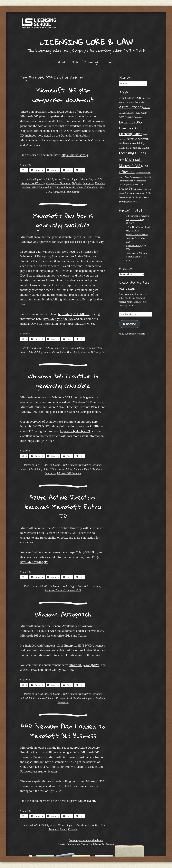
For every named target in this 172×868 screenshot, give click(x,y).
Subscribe (130, 324)
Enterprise (88, 183)
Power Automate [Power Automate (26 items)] (136, 177)
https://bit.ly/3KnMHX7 (74, 314)
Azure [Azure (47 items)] (138, 98)
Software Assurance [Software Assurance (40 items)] (135, 193)
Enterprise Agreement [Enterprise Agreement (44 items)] (137, 139)
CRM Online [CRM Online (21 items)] (136, 113)
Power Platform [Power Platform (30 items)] (126, 181)
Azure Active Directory (33, 183)
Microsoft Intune (64, 469)
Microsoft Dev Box (61, 352)
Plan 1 (76, 352)
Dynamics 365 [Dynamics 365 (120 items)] (130, 122)
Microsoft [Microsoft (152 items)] (133, 159)
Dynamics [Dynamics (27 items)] (138, 117)
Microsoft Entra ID (65, 188)
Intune (47, 352)
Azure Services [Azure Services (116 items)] (131, 107)
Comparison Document (58, 183)
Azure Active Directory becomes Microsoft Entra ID (63, 507)
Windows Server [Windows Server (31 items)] (130, 202)
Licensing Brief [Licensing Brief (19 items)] (124, 148)
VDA (69, 698)
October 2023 (74, 590)
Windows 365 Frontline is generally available (63, 381)
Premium (61, 698)
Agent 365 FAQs (134, 245)
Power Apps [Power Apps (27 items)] (124, 177)
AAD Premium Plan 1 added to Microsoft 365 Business (63, 731)
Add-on (84, 179)
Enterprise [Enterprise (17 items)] (122, 139)
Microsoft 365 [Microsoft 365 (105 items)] (130, 166)
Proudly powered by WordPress (86, 840)
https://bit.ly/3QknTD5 (58, 319)
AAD (78, 825)
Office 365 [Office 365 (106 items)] (127, 172)
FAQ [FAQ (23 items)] (121, 143)
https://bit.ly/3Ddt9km (83, 552)
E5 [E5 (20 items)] (144, 134)
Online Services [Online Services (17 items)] (141, 173)
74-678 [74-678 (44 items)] (123, 98)
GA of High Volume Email (138, 227)
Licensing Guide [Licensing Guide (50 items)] (139, 148)
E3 (30, 698)
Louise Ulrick (62, 179)
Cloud (25, 698)
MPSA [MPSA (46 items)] (145, 166)
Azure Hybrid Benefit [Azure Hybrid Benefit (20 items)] (136, 102)
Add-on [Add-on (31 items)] (131, 98)
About (110, 62)
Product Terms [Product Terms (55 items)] (128, 189)
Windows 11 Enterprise (93, 352)
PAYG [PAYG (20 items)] (148, 173)
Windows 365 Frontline (69, 473)
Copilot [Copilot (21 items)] (128, 113)
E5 (35, 698)
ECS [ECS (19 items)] (147, 134)
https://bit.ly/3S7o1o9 (59, 670)
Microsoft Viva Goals (87, 188)
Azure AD (54, 829)
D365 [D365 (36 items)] (122, 117)
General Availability (32, 352)
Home (62, 62)
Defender (77, 183)
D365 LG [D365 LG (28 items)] (129, 117)
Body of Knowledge (85, 62)
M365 (35, 188)
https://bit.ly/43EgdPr (34, 562)
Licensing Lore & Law (86, 42)
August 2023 (95, 179)
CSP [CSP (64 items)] (144, 113)
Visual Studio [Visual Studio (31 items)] (132, 197)
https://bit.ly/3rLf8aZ (41, 441)
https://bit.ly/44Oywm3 (75, 431)
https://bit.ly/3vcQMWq (84, 665)
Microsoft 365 (46, 188)
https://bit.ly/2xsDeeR (81, 801)
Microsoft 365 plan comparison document (63, 95)
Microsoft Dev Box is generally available (63, 220)
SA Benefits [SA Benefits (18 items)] (141, 189)
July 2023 (49, 469)
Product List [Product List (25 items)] (138, 184)
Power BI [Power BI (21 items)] (147, 177)
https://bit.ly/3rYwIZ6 (80, 324)
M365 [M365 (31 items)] (122, 160)
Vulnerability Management (66, 192)
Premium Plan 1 (82, 469)
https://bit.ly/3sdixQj (75, 155)
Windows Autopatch (63, 614)
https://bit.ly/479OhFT (35, 426)
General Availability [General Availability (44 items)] (134, 143)
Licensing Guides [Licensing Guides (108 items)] (132, 153)
